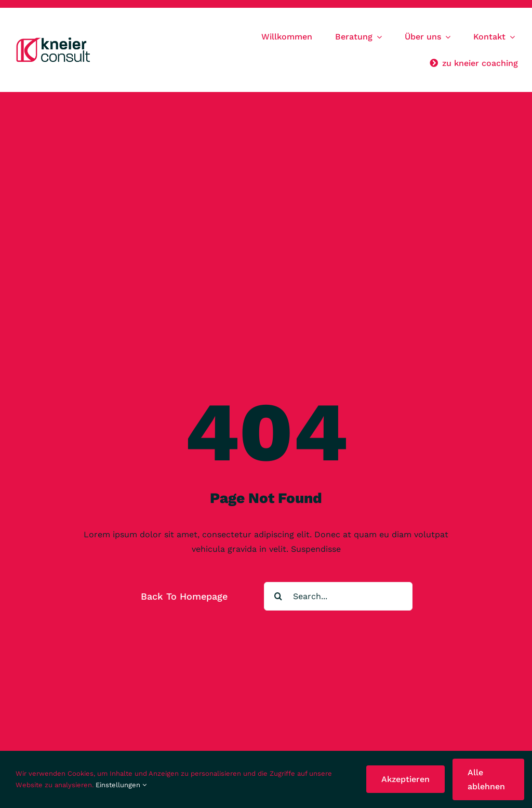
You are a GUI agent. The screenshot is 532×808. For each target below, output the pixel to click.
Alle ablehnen (486, 779)
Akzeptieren (405, 779)
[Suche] (278, 596)
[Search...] (338, 596)
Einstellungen (121, 785)
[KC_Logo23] (55, 40)
